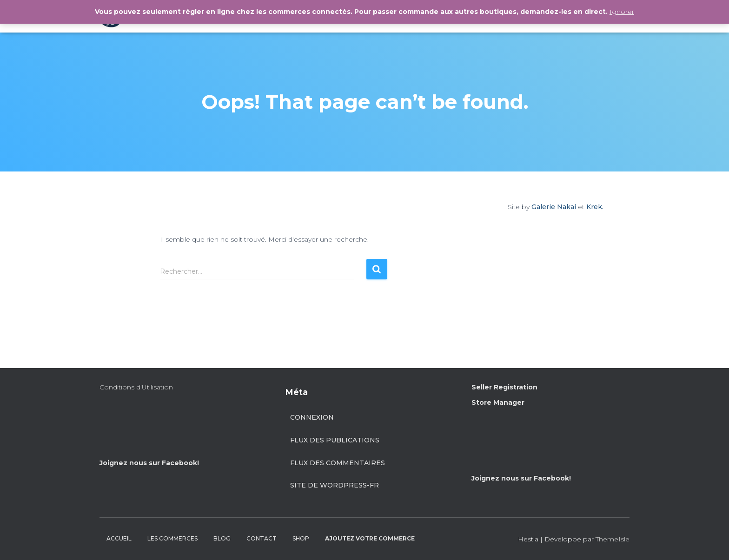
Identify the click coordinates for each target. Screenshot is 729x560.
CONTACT (262, 538)
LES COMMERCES (172, 538)
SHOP (301, 538)
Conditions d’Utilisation (136, 387)
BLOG (222, 538)
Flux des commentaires (338, 463)
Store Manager (498, 402)
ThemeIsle (613, 539)
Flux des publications (335, 440)
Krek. (595, 207)
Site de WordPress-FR (335, 485)
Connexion (312, 417)
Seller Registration (504, 387)
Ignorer (622, 12)
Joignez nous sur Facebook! (149, 463)
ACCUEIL (119, 538)
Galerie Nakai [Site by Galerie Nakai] (554, 207)
